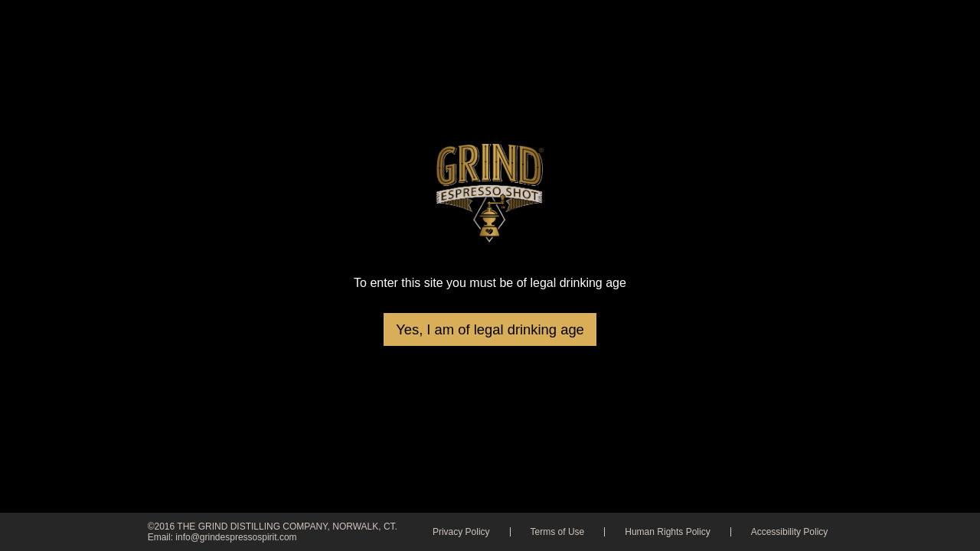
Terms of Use (558, 532)
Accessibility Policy (790, 532)
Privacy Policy (461, 532)
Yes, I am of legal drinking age (490, 329)
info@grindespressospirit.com (236, 537)
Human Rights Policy (667, 532)
